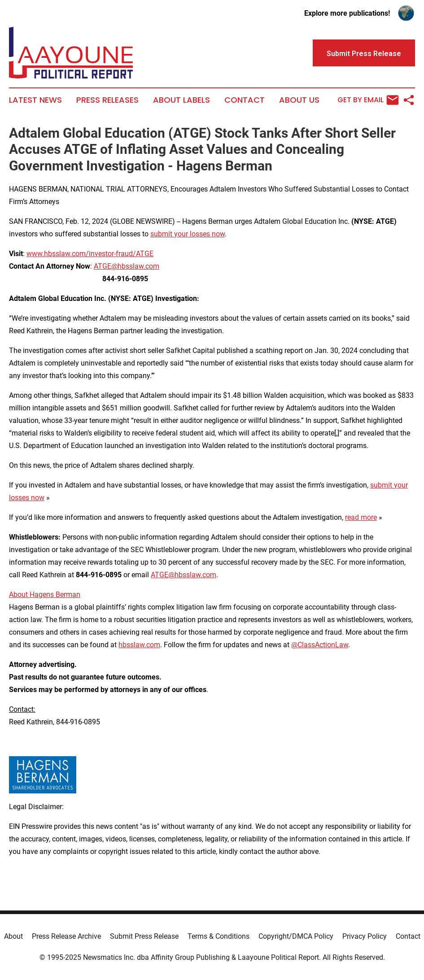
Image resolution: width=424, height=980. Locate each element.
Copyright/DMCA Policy (296, 936)
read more (361, 517)
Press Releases (107, 100)
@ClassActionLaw (320, 645)
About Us (299, 100)
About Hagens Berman (45, 595)
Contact (245, 100)
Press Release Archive (66, 936)
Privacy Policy (365, 936)
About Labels (181, 100)
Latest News (35, 100)
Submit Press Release (144, 936)
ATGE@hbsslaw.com (127, 266)
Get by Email (368, 100)
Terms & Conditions (219, 936)
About (13, 936)
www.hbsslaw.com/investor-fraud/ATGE (90, 254)
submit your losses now (188, 234)
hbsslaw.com (139, 645)
